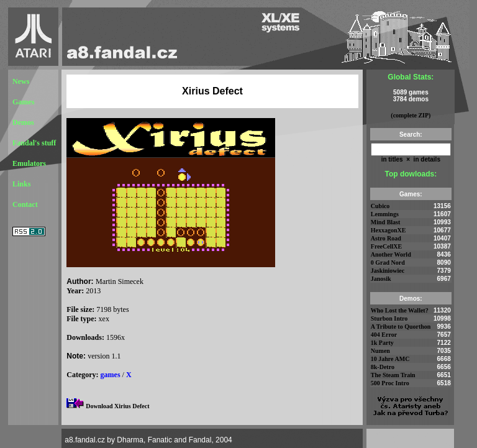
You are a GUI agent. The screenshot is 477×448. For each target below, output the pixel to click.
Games (23, 102)
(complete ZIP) (411, 115)
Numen (380, 351)
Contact (25, 204)
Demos (23, 122)
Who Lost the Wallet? (400, 310)
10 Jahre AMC (390, 359)
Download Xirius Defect (117, 406)
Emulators (29, 163)
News (21, 81)
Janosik (381, 279)
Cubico (380, 206)
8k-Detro (383, 367)
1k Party (382, 343)
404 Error (384, 335)
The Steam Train (393, 375)
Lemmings (385, 214)
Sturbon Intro (389, 318)
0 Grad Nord (388, 263)
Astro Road (386, 238)
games (111, 375)
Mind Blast (386, 222)
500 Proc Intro (390, 383)
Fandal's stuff (34, 143)
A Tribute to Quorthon (401, 327)
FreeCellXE (386, 246)
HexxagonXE (388, 230)
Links (21, 184)
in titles (392, 159)
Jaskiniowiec (388, 271)
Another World (391, 254)
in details (426, 159)
